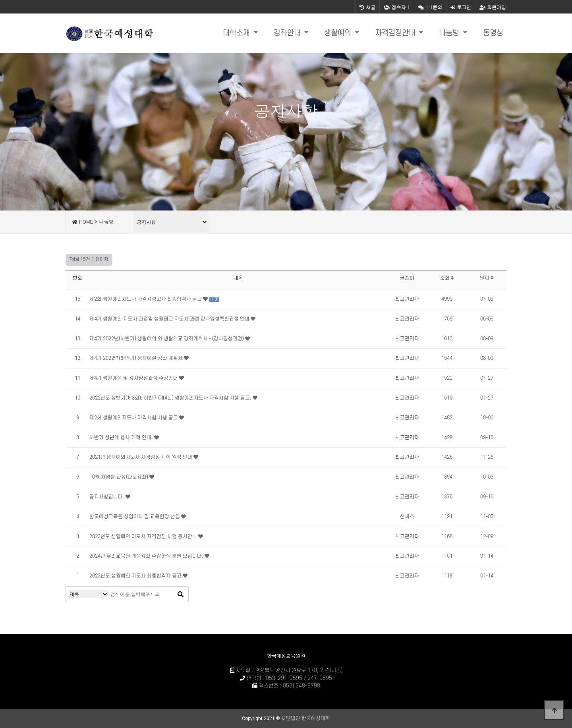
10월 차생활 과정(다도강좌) (119, 477)
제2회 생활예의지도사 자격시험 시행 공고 (134, 418)
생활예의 (339, 33)
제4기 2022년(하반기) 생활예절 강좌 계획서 (137, 358)
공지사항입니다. (107, 497)
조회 (447, 278)
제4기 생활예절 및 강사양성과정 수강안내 (134, 378)
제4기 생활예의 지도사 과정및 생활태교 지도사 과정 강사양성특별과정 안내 (170, 319)
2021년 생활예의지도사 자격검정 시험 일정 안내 (141, 457)
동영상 (493, 33)
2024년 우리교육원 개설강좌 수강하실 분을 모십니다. (147, 556)
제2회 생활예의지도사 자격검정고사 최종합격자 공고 (146, 299)
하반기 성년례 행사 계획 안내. (122, 438)
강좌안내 (288, 33)
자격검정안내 (396, 33)
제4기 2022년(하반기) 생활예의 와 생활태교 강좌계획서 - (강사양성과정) (167, 339)
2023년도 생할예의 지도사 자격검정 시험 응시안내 (144, 537)
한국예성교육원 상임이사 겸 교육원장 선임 (135, 517)
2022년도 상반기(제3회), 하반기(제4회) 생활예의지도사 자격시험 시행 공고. (171, 398)
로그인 (461, 7)
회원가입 (493, 7)
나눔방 (450, 33)
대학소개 (237, 33)
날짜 (487, 278)
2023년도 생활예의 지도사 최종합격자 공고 (136, 576)
